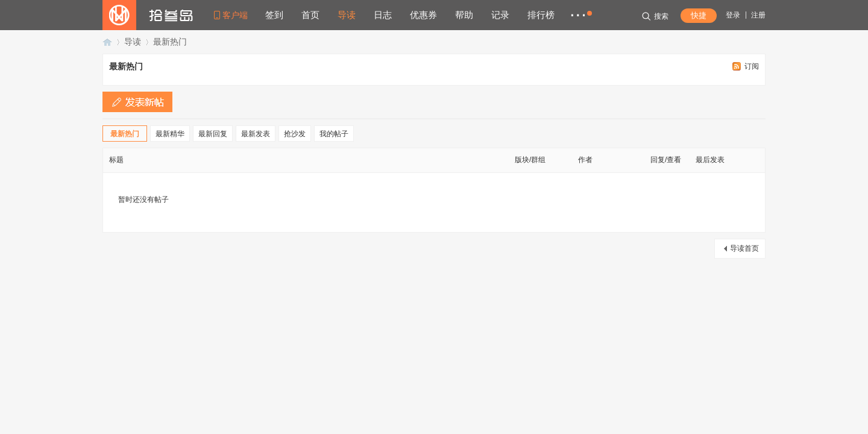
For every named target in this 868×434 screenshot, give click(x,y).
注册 (758, 15)
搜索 (655, 16)
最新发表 (256, 134)
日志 (383, 15)
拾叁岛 (107, 42)
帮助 (464, 15)
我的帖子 (334, 134)
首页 (310, 15)
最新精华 (170, 134)
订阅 (752, 66)
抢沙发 (295, 134)
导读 (347, 15)
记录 (500, 15)
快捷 (699, 15)
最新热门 (170, 42)
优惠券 (423, 15)
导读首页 (744, 248)
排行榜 (541, 15)
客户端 (235, 15)
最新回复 (213, 134)
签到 (274, 15)
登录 (733, 15)
